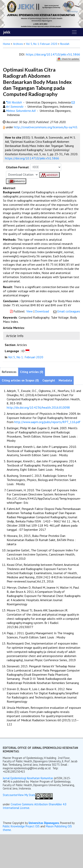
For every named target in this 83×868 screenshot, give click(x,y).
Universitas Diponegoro (44, 823)
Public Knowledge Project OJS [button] (21, 826)
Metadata (65, 380)
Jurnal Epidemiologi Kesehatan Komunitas (28, 778)
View (30, 311)
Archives (18, 44)
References (9, 372)
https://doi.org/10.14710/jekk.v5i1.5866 (53, 54)
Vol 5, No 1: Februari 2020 (42, 44)
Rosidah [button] (65, 44)
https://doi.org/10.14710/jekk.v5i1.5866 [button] (32, 158)
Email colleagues (69, 311)
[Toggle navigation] (74, 32)
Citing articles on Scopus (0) (20, 380)
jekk (7, 32)
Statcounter (10, 795)
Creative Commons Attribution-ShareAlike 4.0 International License (35, 806)
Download (42, 311)
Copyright (49, 380)
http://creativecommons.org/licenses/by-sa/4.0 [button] (45, 127)
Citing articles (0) (32, 372)
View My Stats (27, 795)
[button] (4, 127)
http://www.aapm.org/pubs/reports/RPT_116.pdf (47, 422)
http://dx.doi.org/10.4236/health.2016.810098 (38, 407)
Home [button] (7, 44)
